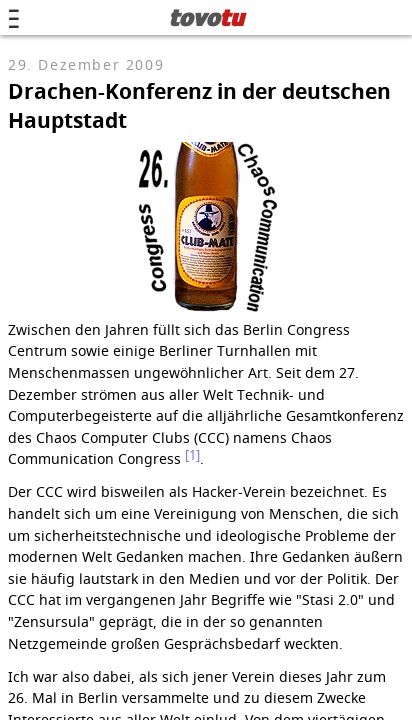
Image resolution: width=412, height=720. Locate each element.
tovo (206, 17)
